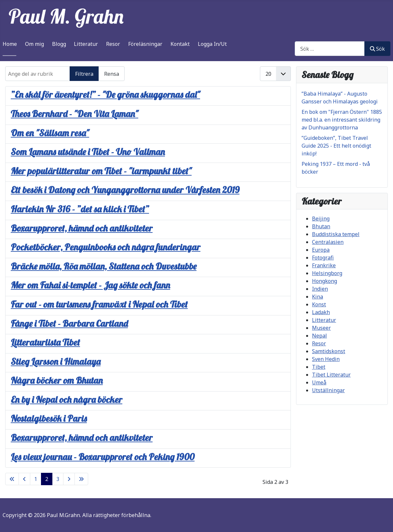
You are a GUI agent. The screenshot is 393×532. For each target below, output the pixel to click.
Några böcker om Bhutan (57, 380)
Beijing (321, 219)
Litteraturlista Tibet (45, 342)
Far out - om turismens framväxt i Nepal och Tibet (99, 304)
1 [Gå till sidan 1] (36, 479)
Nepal (319, 336)
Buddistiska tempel (336, 234)
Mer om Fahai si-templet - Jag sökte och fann (90, 285)
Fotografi (323, 258)
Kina (318, 297)
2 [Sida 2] (47, 479)
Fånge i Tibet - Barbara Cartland (69, 323)
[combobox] (330, 49)
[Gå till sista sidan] (81, 479)
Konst (319, 304)
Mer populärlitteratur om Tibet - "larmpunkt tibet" (101, 171)
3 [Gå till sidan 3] (58, 479)
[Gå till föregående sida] (24, 479)
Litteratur (86, 44)
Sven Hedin (326, 359)
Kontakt (180, 44)
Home (10, 44)
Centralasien (328, 242)
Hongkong (325, 281)
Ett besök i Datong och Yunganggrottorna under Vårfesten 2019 (125, 190)
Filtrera (84, 74)
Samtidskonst (329, 351)
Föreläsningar (145, 44)
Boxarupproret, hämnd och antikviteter (82, 228)
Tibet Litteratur (331, 375)
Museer (321, 328)
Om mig (34, 44)
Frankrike (324, 265)
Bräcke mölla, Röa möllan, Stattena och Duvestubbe (104, 266)
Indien (320, 289)
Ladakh (321, 312)
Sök (377, 49)
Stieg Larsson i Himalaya (56, 361)
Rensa (112, 74)
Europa (321, 250)
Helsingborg (327, 273)
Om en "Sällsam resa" (50, 133)
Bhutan (321, 226)
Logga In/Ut (212, 44)
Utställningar (328, 390)
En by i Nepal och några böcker (67, 399)
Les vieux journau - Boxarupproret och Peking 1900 (103, 457)
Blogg (59, 44)
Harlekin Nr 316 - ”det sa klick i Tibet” (80, 209)
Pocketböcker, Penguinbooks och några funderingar (106, 247)
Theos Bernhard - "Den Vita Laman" (75, 114)
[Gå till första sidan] (12, 479)
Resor (113, 44)
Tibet (319, 367)
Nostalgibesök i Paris (49, 418)
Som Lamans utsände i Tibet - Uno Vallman (88, 152)
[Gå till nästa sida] (69, 479)
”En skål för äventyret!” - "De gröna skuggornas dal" (105, 94)
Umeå (319, 382)
